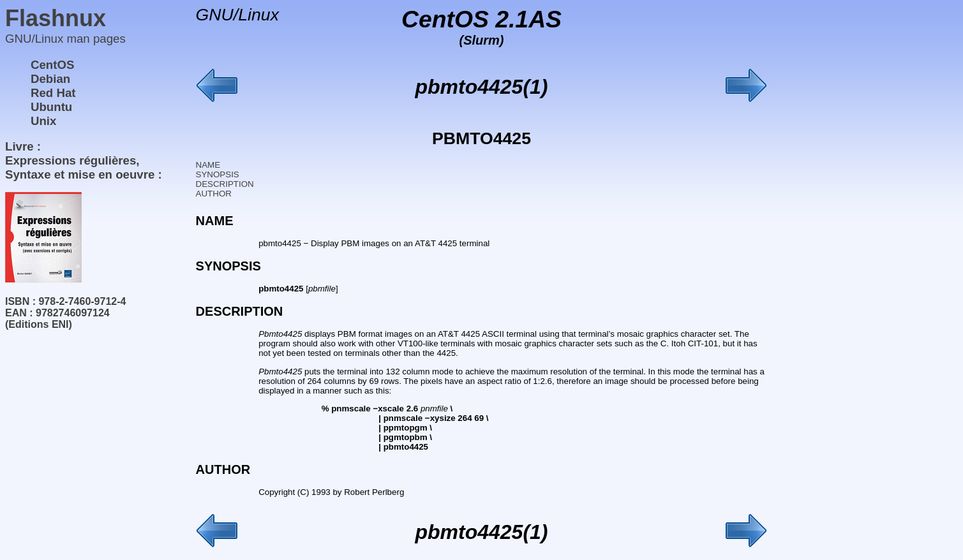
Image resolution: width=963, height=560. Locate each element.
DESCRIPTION (225, 184)
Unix (43, 121)
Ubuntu (51, 107)
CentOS (52, 65)
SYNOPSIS (218, 174)
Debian (50, 79)
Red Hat (53, 93)
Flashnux (56, 18)
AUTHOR (214, 194)
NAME (208, 165)
